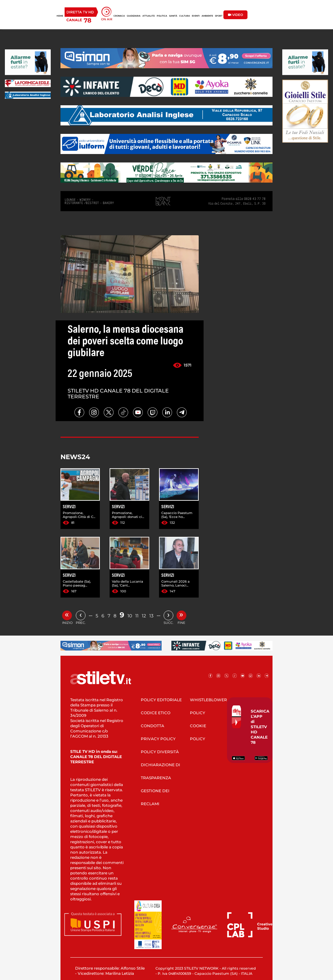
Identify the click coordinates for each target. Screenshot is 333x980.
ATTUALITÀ (149, 16)
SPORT (219, 16)
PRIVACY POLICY (158, 739)
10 (130, 616)
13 (151, 616)
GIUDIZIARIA (134, 16)
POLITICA (162, 16)
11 (137, 616)
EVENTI (196, 16)
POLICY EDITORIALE (161, 700)
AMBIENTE (207, 16)
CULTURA (185, 16)
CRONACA (119, 16)
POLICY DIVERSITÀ (160, 752)
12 (144, 616)
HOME (60, 16)
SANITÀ (173, 16)
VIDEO (235, 15)
